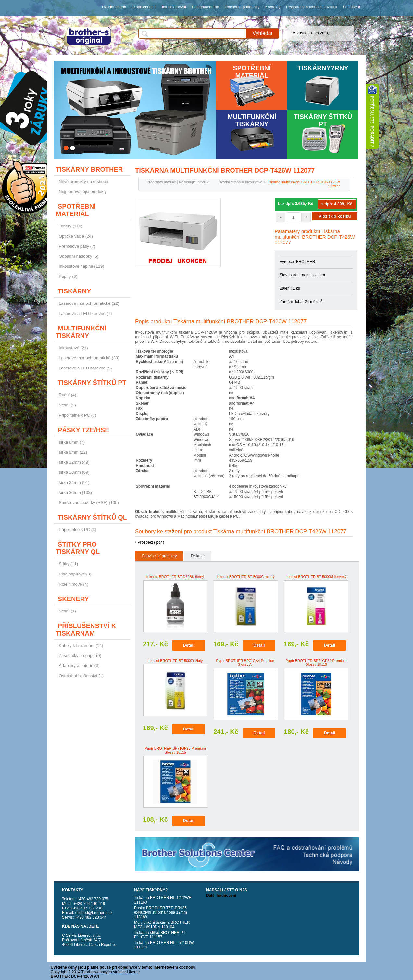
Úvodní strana (114, 7)
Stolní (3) (67, 405)
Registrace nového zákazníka (312, 7)
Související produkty (159, 556)
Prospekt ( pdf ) (151, 542)
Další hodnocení (221, 896)
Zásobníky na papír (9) (80, 656)
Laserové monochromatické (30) (89, 358)
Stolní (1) (67, 611)
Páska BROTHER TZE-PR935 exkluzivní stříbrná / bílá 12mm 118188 (161, 912)
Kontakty (273, 7)
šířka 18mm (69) (74, 472)
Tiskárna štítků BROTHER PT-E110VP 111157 (160, 935)
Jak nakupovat (174, 7)
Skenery (73, 599)
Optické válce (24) (76, 236)
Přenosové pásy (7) (77, 246)
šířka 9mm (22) (73, 452)
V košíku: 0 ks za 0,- (312, 33)
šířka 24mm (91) (74, 482)
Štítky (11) (68, 564)
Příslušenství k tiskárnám (86, 630)
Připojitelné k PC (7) (78, 415)
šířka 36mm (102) (75, 492)
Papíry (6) (68, 276)
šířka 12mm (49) (74, 462)
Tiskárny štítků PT (323, 120)
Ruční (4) (67, 395)
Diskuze (198, 556)
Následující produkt (194, 182)
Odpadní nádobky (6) (79, 256)
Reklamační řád (206, 7)
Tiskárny (74, 291)
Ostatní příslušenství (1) (81, 676)
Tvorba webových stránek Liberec (111, 972)
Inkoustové (254, 182)
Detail (188, 645)
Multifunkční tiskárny (252, 120)
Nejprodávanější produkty (83, 192)
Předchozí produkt (161, 182)
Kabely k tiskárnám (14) (81, 645)
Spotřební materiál (252, 72)
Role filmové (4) (74, 584)
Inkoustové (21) (73, 348)
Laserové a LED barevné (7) (85, 313)
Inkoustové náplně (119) (81, 266)
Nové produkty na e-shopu (83, 181)
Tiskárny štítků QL (92, 517)
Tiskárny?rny (323, 68)
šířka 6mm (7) (72, 442)
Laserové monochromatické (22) (89, 303)
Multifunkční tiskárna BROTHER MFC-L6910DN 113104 (162, 925)
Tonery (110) (71, 226)
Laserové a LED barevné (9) (85, 368)
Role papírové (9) (75, 574)
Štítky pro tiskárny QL (78, 548)
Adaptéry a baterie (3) (79, 666)
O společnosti (144, 7)
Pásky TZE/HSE (84, 430)
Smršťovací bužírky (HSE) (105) (89, 503)
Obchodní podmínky (242, 7)
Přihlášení (351, 7)
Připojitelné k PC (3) (78, 529)
